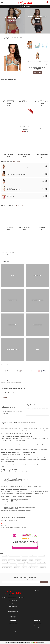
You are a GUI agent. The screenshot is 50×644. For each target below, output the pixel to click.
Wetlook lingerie (7, 484)
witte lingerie (20, 565)
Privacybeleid (13, 627)
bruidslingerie (25, 556)
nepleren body (26, 558)
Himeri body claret (9, 154)
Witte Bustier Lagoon (25, 102)
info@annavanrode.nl (14, 612)
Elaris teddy (42, 227)
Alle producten (37, 631)
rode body (18, 560)
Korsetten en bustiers (8, 481)
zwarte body (25, 567)
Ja (33, 643)
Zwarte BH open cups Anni (25, 154)
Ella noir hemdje (9, 227)
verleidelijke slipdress (42, 563)
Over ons (13, 637)
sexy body (31, 560)
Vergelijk (37, 629)
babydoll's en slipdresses (23, 479)
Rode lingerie (5, 556)
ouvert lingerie (11, 560)
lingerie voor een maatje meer (17, 558)
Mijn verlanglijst (37, 627)
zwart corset (28, 565)
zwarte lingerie (43, 567)
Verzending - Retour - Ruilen (13, 635)
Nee (35, 643)
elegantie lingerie (42, 556)
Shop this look (37, 73)
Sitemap (13, 639)
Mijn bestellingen (37, 625)
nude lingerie (42, 558)
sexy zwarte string (22, 563)
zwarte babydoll (17, 567)
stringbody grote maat (31, 563)
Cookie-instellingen (13, 631)
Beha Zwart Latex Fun (8, 128)
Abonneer (44, 582)
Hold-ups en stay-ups (8, 483)
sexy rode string (5, 563)
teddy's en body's (14, 479)
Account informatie (37, 623)
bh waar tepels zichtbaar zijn (15, 556)
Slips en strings (7, 482)
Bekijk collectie (22, 80)
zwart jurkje (35, 565)
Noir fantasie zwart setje (8, 252)
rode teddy (25, 560)
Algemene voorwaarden (13, 623)
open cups (4, 560)
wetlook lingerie (13, 565)
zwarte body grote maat (34, 567)
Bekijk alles (16, 162)
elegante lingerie (33, 556)
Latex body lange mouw (41, 128)
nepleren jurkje (34, 558)
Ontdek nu (12, 23)
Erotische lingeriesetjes (8, 478)
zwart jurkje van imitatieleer (7, 567)
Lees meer (5, 398)
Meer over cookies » (41, 643)
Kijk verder (37, 24)
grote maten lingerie (6, 558)
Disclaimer (13, 625)
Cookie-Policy (13, 629)
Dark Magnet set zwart (25, 227)
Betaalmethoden (13, 633)
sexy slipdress (13, 563)
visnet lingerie (5, 565)
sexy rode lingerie (38, 560)
